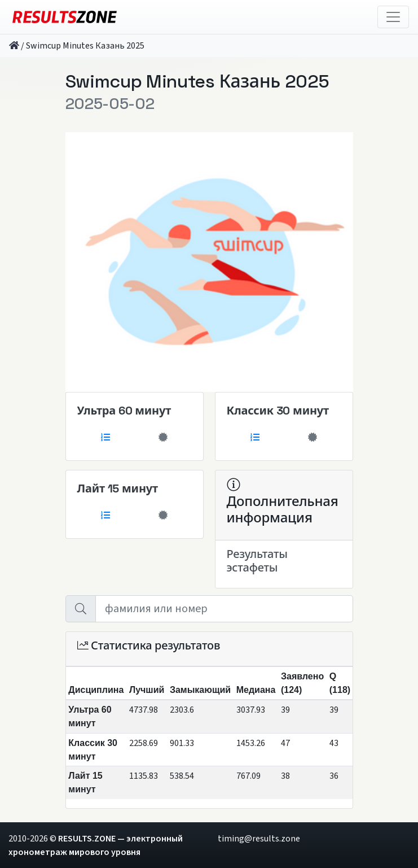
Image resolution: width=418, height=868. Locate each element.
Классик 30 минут (278, 411)
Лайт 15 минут (118, 488)
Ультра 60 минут (124, 411)
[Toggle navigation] (393, 17)
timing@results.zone (259, 839)
